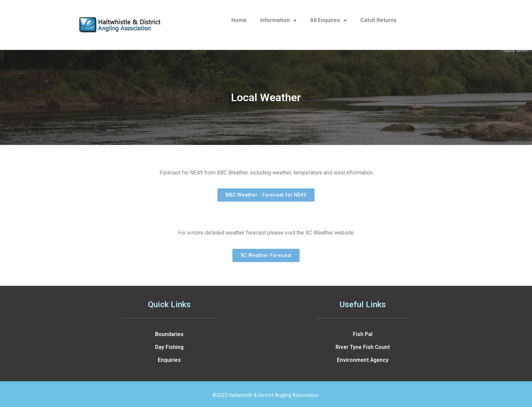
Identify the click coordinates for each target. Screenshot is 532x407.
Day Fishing (169, 347)
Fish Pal (363, 334)
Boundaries (169, 334)
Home (239, 20)
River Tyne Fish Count (363, 347)
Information (278, 20)
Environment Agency (363, 360)
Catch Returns (378, 20)
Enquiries (169, 360)
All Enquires (328, 20)
